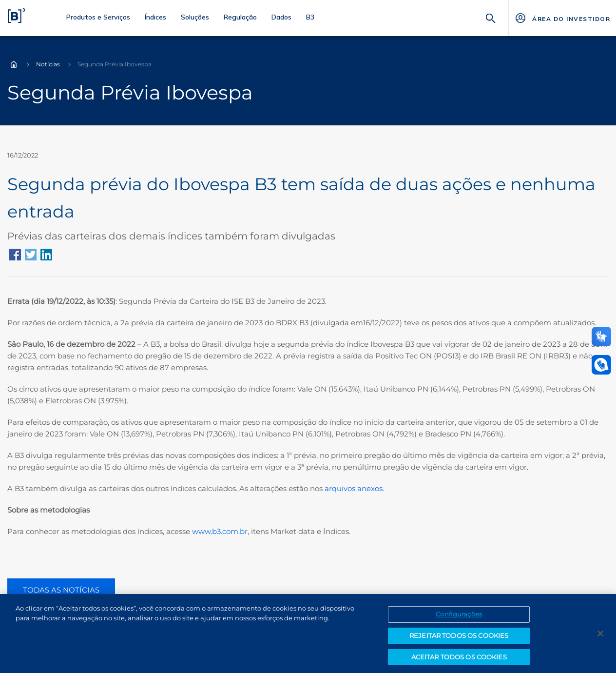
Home (14, 64)
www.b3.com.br (220, 531)
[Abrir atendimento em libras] (601, 365)
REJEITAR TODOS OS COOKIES (459, 638)
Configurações (459, 617)
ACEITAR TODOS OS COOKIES (459, 660)
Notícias (48, 64)
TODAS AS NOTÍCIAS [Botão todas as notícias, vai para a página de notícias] (61, 590)
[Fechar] (600, 636)
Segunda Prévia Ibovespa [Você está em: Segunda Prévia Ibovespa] (115, 64)
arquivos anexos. (355, 488)
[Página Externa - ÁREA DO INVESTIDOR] (562, 18)
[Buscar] (491, 17)
